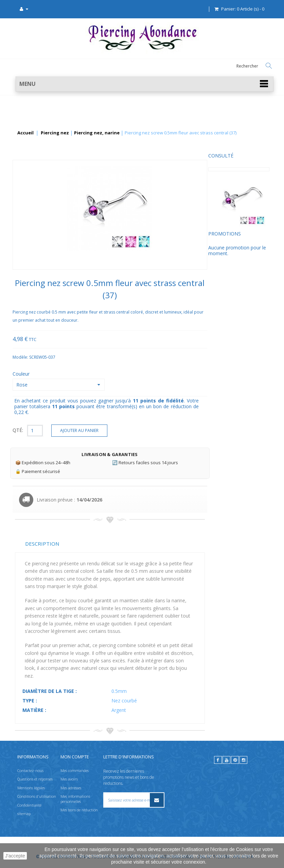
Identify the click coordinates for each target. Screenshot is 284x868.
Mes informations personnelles (75, 799)
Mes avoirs (69, 779)
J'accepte (15, 856)
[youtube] (226, 760)
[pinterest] (235, 760)
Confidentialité (29, 805)
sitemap (24, 814)
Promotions (31, 239)
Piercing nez (55, 133)
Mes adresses (71, 788)
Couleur (86, 374)
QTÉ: (82, 430)
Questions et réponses (35, 779)
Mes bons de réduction (79, 810)
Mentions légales (31, 788)
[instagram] (243, 760)
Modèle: (85, 357)
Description (106, 544)
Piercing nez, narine (97, 133)
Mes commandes (75, 770)
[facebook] (218, 760)
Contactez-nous (30, 770)
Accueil (25, 133)
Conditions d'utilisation (37, 796)
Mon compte (75, 757)
